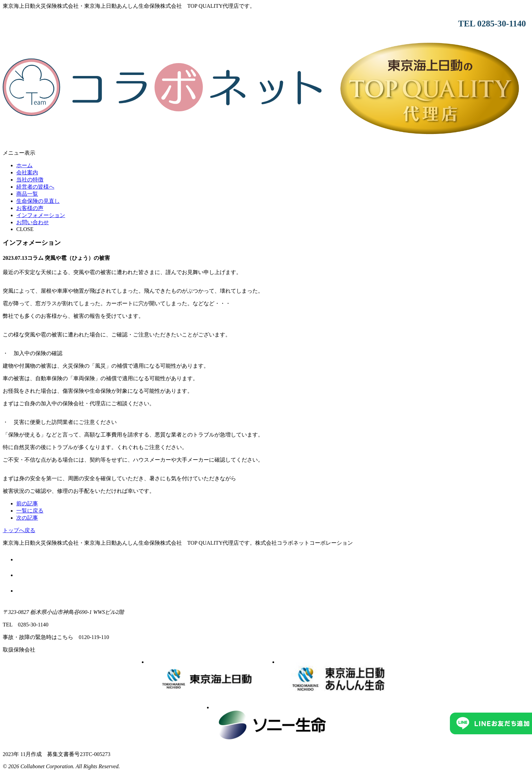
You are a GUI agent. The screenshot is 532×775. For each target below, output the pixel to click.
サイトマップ (273, 590)
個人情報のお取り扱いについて (273, 574)
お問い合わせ (33, 222)
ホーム (24, 165)
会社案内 (27, 172)
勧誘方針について (273, 559)
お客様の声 (30, 208)
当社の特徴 (30, 180)
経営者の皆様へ (35, 187)
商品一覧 (27, 194)
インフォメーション (41, 215)
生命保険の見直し (38, 201)
